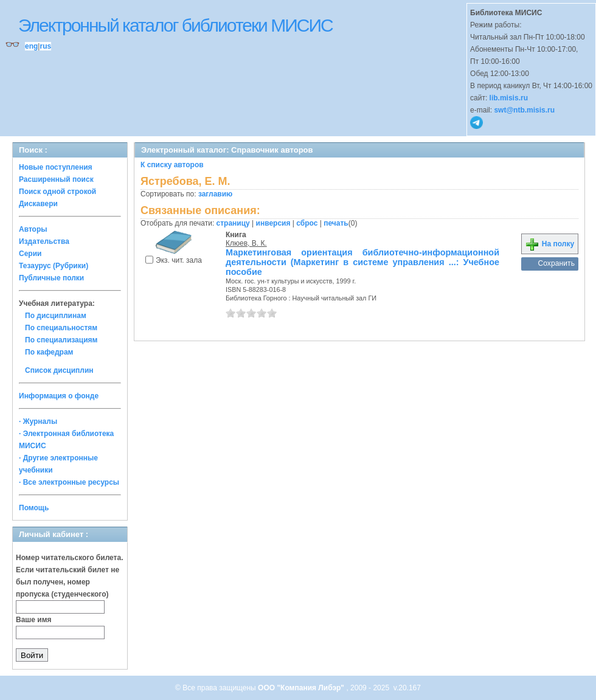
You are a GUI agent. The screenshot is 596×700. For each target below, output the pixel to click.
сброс (307, 223)
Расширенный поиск (56, 179)
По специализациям (61, 340)
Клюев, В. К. (246, 243)
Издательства (44, 241)
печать (336, 223)
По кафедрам (49, 352)
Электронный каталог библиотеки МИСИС (175, 25)
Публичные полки (51, 278)
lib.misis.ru (509, 98)
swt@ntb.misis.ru (524, 110)
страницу (233, 223)
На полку (549, 244)
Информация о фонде (59, 396)
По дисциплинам (56, 316)
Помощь (34, 508)
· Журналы (38, 421)
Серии (30, 254)
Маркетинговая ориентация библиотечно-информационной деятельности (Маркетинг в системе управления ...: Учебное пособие (362, 262)
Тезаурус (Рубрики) (54, 266)
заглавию (215, 194)
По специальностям (61, 328)
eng (31, 46)
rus (45, 46)
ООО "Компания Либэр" (302, 688)
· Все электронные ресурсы (69, 482)
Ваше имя (34, 620)
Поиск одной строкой (57, 192)
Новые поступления (56, 167)
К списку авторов (172, 165)
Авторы (33, 229)
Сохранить (556, 263)
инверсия (273, 223)
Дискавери (38, 204)
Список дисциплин (59, 370)
